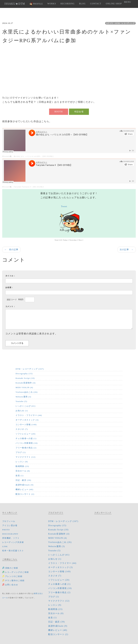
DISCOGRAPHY (10, 534)
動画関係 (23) (22, 466)
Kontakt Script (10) (25, 378)
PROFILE (36, 4)
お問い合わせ (10, 585)
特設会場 (79, 112)
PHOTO (6, 530)
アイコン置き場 (10, 525)
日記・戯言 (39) (23, 480)
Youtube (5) (21, 401)
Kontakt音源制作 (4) (26, 383)
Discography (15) (24, 374)
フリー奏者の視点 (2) (26, 448)
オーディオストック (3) (27, 420)
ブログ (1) (21, 452)
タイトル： (10, 276)
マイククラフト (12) (26, 457)
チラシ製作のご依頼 (13, 581)
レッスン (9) (22, 462)
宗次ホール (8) (23, 471)
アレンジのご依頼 (12, 576)
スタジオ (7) (22, 429)
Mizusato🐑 (7, 156)
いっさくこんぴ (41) (26, 406)
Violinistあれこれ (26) (27, 392)
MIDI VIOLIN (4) (24, 387)
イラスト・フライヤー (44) (29, 415)
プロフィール (9, 521)
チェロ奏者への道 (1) (26, 438)
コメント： (10, 306)
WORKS (52, 4)
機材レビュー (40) (24, 489)
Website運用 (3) (23, 397)
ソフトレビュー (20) (26, 434)
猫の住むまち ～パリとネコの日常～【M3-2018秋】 (34, 156)
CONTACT (96, 4)
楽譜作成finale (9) (25, 485)
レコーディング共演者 (13, 542)
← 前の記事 (11, 250)
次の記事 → (127, 250)
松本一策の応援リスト (13, 551)
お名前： (9, 287)
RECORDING (68, 4)
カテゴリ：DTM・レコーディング (120, 23)
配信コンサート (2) (25, 494)
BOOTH (59, 112)
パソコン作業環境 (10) (27, 443)
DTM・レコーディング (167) (30, 369)
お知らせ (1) (22, 411)
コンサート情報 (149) (26, 425)
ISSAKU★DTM (15, 4)
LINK (5, 546)
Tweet (64, 206)
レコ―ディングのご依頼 (15, 572)
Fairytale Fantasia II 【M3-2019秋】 (29, 187)
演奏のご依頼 (10, 568)
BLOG (82, 4)
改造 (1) (20, 476)
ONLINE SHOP (114, 4)
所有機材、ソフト (11, 538)
